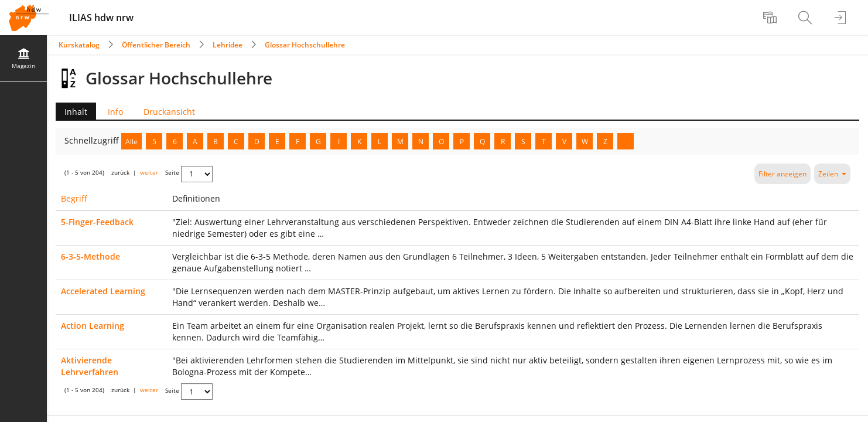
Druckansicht (169, 112)
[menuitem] (771, 18)
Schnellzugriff (93, 140)
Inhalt (71, 112)
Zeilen (832, 174)
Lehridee (228, 45)
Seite (172, 172)
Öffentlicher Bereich (156, 45)
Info (115, 112)
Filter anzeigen (782, 174)
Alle (131, 142)
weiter (149, 172)
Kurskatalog (79, 45)
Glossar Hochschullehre (305, 45)
